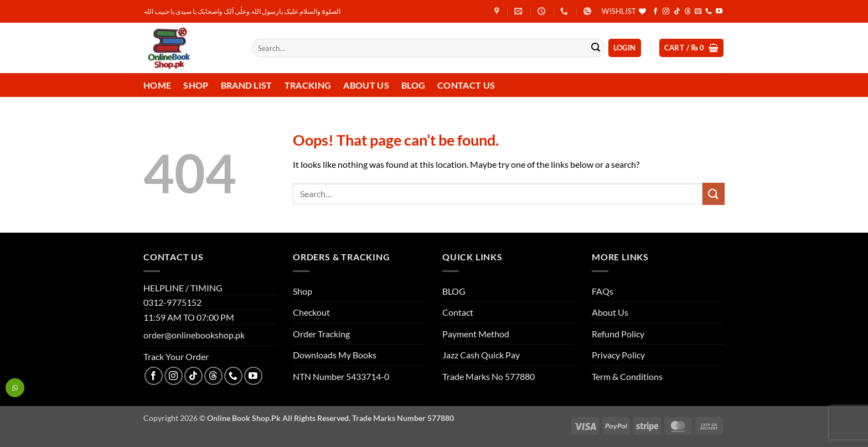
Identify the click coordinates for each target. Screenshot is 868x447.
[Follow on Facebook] (655, 12)
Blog (413, 85)
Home (157, 85)
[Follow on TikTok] (677, 12)
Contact (458, 312)
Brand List (247, 85)
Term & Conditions (627, 376)
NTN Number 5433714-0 (341, 376)
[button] (625, 48)
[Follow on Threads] (688, 12)
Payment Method (476, 334)
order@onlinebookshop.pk (194, 335)
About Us (366, 85)
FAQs (603, 291)
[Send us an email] (698, 12)
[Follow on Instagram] (666, 12)
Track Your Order (176, 356)
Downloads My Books (335, 355)
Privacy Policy (618, 355)
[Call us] (709, 12)
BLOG (454, 291)
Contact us (466, 85)
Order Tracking (321, 334)
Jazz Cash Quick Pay (481, 355)
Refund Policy (618, 334)
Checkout (311, 312)
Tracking (308, 85)
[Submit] (596, 48)
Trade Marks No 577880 (489, 376)
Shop (196, 85)
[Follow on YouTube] (719, 12)
